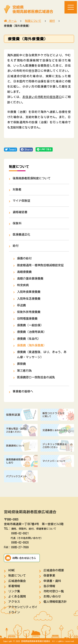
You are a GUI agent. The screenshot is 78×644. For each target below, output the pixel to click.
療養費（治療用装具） (32, 332)
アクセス (14, 602)
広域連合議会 (17, 581)
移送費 (21, 305)
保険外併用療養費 (29, 312)
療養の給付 (24, 258)
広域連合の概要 (54, 570)
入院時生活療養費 (29, 299)
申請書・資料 (52, 581)
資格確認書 (20, 212)
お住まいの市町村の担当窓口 (42, 97)
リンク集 (14, 591)
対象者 (17, 189)
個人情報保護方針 (55, 602)
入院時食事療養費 (29, 292)
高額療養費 (24, 272)
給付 (16, 246)
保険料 (17, 223)
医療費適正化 (21, 235)
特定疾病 (23, 285)
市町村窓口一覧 (54, 591)
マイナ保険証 (21, 201)
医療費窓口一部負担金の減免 (36, 377)
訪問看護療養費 (27, 319)
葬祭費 (21, 364)
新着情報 (14, 586)
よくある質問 (17, 596)
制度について (17, 576)
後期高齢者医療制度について (32, 178)
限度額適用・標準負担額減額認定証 (40, 265)
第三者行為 (24, 371)
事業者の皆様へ (23, 391)
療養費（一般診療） (30, 325)
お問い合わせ (52, 596)
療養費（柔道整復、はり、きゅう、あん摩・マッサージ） (42, 355)
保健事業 (49, 576)
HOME (12, 570)
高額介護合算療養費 (30, 279)
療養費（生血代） (29, 339)
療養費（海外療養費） (32, 345)
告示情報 (49, 586)
